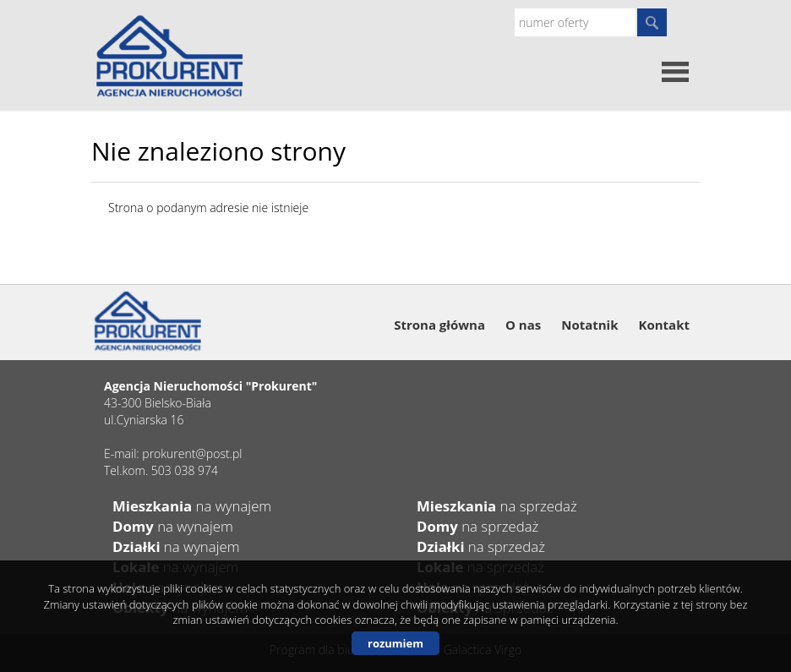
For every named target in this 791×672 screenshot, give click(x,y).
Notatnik (589, 325)
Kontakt (665, 325)
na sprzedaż (497, 506)
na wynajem (192, 506)
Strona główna (439, 325)
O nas (523, 325)
